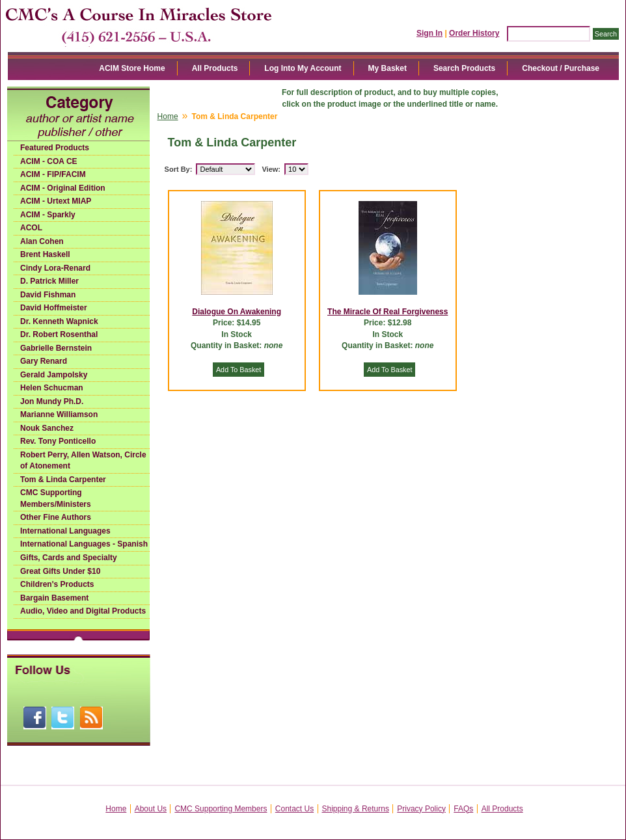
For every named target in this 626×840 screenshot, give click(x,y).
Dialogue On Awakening (237, 312)
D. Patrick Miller (49, 281)
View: (271, 169)
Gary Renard (44, 361)
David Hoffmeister (54, 308)
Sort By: (179, 169)
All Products (215, 68)
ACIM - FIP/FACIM (53, 174)
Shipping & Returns (356, 809)
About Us (151, 809)
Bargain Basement (54, 598)
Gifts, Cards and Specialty (69, 558)
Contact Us (294, 809)
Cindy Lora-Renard (55, 268)
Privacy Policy (421, 809)
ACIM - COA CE (49, 161)
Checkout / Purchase (561, 68)
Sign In (429, 33)
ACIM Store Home (132, 68)
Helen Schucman (52, 388)
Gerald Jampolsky (54, 375)
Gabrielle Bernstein (56, 348)
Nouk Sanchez (47, 428)
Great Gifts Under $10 (60, 571)
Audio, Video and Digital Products (83, 611)
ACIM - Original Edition (63, 188)
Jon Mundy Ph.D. (52, 401)
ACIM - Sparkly (48, 215)
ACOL (31, 228)
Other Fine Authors (56, 517)
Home (168, 116)
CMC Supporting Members (221, 809)
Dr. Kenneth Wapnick (59, 321)
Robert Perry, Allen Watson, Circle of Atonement (83, 461)
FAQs (463, 809)
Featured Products (55, 148)
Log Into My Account (303, 68)
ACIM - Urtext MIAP (56, 201)
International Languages (65, 531)
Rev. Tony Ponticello (58, 441)
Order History (474, 33)
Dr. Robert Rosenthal (59, 334)
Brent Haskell (45, 254)
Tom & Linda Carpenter (63, 480)
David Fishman (48, 295)
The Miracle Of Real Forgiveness (388, 312)
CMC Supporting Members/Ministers (56, 498)
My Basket (388, 68)
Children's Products (57, 584)
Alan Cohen (42, 241)
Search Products (464, 68)
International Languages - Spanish (84, 544)
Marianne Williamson (59, 414)
